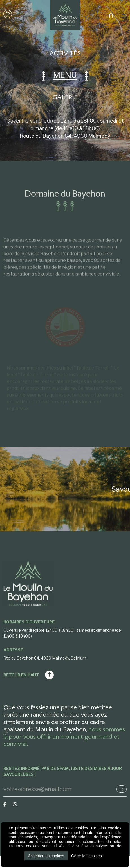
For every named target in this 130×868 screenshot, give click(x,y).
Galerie (65, 97)
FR (8, 14)
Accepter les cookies (46, 856)
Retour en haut (29, 675)
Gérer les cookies (87, 856)
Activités (65, 53)
